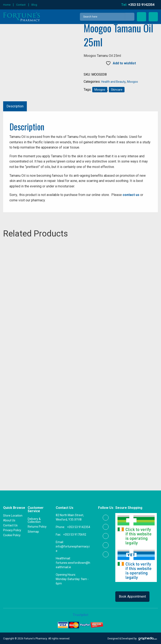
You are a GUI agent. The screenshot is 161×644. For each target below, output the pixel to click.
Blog (34, 5)
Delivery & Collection (34, 520)
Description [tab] (15, 106)
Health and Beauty (113, 82)
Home (7, 5)
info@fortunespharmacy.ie (73, 548)
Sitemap (33, 531)
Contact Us (10, 525)
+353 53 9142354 (79, 526)
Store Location (13, 515)
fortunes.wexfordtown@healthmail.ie (73, 564)
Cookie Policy (12, 535)
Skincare (117, 90)
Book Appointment (132, 596)
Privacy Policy (12, 530)
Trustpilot (80, 614)
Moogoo (132, 82)
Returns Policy (37, 526)
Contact (21, 5)
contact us (131, 195)
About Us (9, 520)
